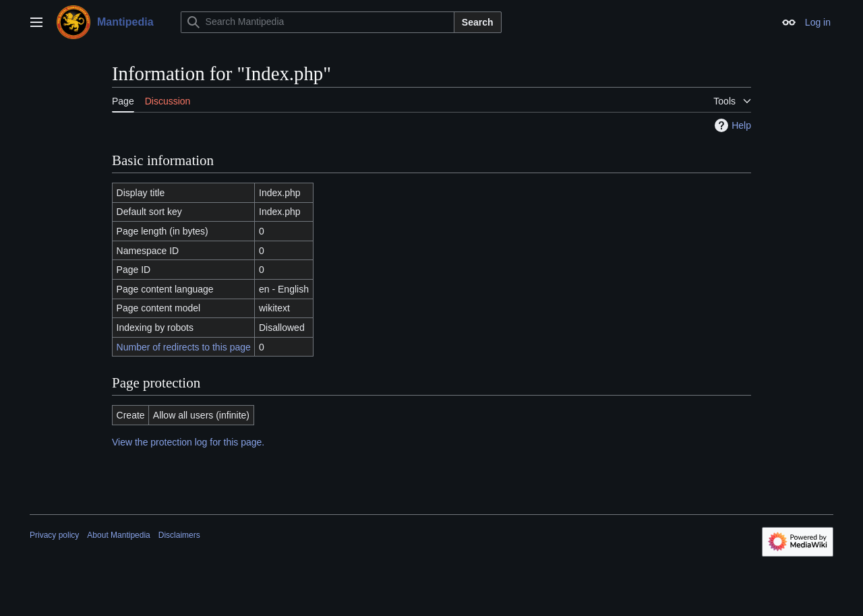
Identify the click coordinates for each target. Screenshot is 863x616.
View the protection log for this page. (188, 442)
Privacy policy (54, 535)
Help (731, 125)
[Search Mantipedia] (318, 22)
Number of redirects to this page (184, 347)
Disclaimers (179, 535)
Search (478, 22)
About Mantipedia (118, 535)
